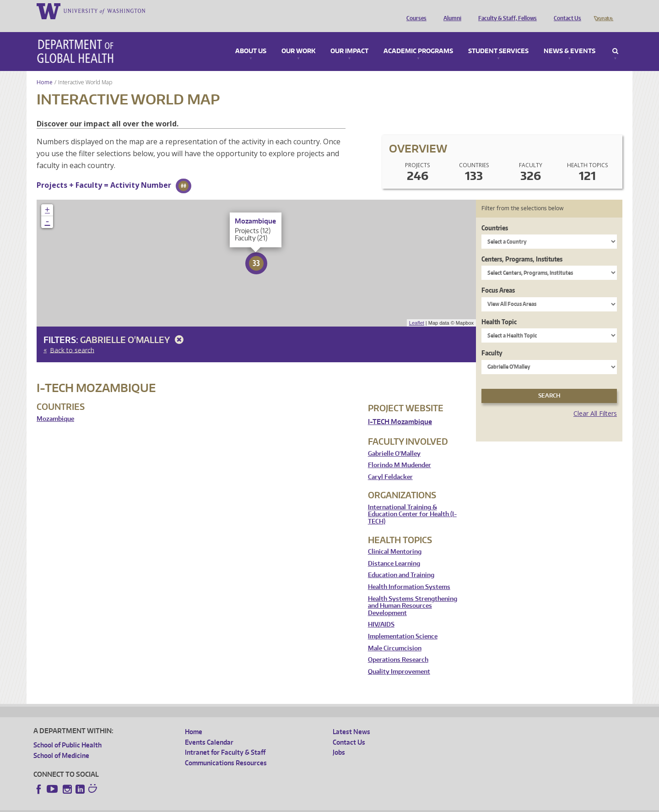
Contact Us (565, 11)
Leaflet (417, 310)
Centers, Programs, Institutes (522, 246)
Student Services (498, 38)
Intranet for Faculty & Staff (225, 739)
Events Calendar (209, 729)
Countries (495, 215)
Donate (603, 11)
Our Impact (349, 38)
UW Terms (192, 805)
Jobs (339, 739)
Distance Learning (394, 551)
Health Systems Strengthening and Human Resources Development (413, 593)
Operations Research (398, 647)
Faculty (492, 340)
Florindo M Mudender (400, 452)
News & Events (570, 38)
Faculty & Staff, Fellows (505, 11)
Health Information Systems (409, 574)
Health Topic (499, 309)
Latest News (351, 719)
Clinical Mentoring (395, 539)
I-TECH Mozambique (400, 409)
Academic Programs (418, 38)
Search (615, 38)
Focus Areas (498, 277)
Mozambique (55, 406)
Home (45, 69)
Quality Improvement (399, 659)
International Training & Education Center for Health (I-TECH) (412, 501)
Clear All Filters (595, 401)
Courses (414, 11)
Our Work (298, 38)
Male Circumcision (395, 635)
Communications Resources (226, 750)
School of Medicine (61, 743)
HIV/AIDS (381, 612)
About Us (251, 38)
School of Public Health (68, 732)
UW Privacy (155, 805)
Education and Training (401, 562)
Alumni (450, 11)
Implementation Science (403, 624)
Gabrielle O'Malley (133, 327)
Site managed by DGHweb (246, 805)
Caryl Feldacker (390, 464)
